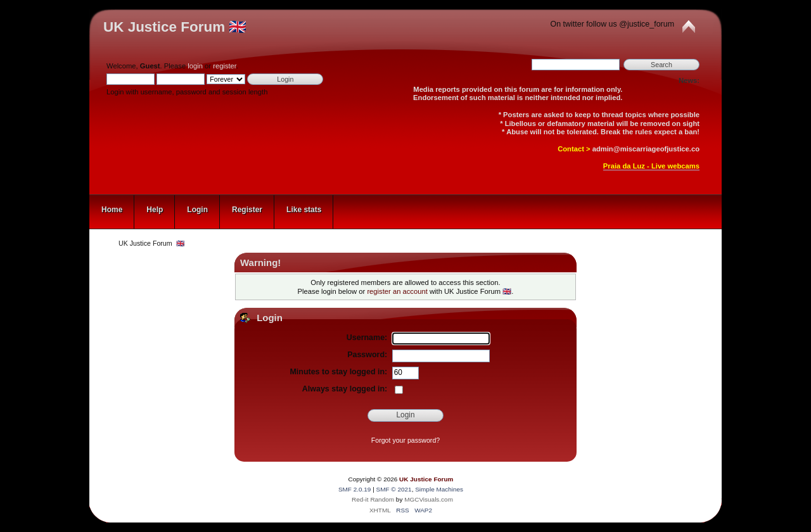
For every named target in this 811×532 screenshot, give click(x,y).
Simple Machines (439, 489)
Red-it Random (373, 499)
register (225, 66)
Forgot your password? (405, 440)
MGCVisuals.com (429, 499)
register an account (397, 291)
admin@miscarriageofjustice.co (646, 149)
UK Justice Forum (426, 479)
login (195, 66)
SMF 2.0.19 (355, 489)
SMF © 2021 (394, 489)
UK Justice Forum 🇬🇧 (175, 27)
